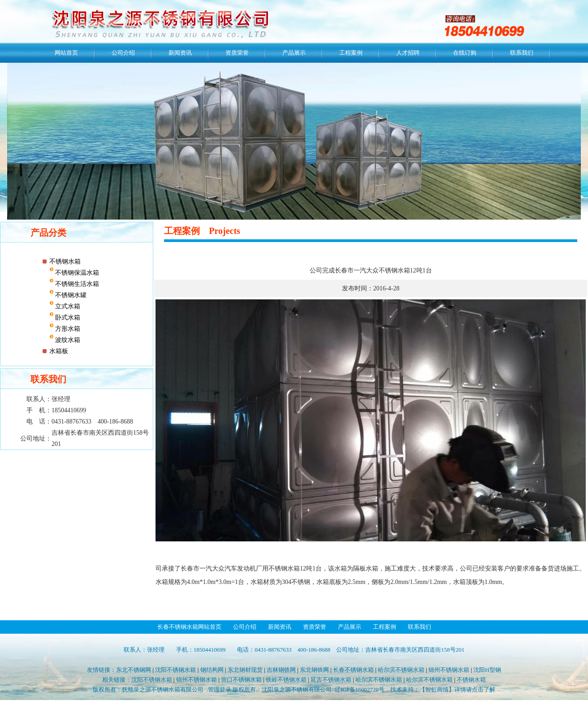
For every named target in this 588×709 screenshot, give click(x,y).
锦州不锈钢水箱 (449, 670)
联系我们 (522, 53)
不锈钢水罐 (70, 295)
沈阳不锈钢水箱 (175, 670)
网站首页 (66, 53)
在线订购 (465, 53)
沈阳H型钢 (487, 670)
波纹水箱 (67, 340)
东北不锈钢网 (134, 670)
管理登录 (220, 690)
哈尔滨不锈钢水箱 (401, 670)
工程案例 (351, 53)
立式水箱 (67, 306)
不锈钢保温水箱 (77, 273)
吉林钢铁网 (281, 670)
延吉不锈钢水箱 (331, 680)
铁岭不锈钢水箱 (286, 680)
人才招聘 (408, 53)
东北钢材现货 (245, 670)
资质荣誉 (237, 53)
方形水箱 (67, 329)
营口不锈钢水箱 (241, 680)
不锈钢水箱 (65, 262)
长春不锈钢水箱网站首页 (189, 627)
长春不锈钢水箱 (353, 670)
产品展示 (294, 53)
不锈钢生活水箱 (77, 284)
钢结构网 (212, 670)
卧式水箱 (67, 318)
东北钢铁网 (314, 670)
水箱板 (59, 351)
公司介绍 (123, 53)
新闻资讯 (180, 53)
